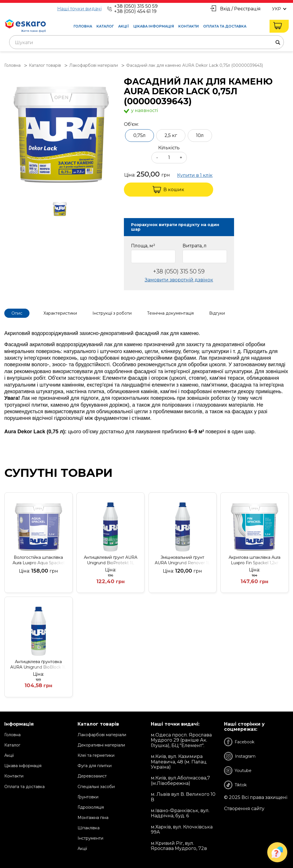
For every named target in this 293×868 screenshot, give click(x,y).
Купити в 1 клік (195, 175)
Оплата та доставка (225, 26)
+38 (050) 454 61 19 (135, 11)
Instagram (240, 756)
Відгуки (217, 313)
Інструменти (90, 838)
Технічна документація (170, 313)
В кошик (168, 190)
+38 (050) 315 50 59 (136, 6)
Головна (83, 26)
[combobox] (146, 42)
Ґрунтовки (88, 797)
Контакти (189, 26)
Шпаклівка (89, 828)
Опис (17, 313)
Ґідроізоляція (91, 807)
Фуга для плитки (95, 766)
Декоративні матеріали (101, 745)
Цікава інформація (154, 26)
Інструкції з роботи (112, 313)
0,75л (139, 135)
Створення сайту (244, 809)
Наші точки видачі (79, 9)
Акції (124, 26)
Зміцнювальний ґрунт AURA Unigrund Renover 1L (183, 560)
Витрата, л (195, 246)
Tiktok (235, 785)
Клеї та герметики (96, 755)
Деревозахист (92, 776)
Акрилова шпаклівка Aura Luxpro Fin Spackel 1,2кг (255, 560)
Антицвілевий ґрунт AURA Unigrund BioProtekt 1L (111, 560)
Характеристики (60, 313)
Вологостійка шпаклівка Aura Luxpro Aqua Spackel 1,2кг (38, 560)
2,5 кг (171, 135)
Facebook (239, 742)
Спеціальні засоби (96, 787)
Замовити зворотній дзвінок (179, 280)
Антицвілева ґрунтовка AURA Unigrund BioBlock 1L (38, 664)
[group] (61, 134)
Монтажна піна (93, 818)
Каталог (105, 26)
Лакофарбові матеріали (102, 735)
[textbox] (146, 43)
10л (200, 135)
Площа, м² (143, 246)
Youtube (238, 771)
